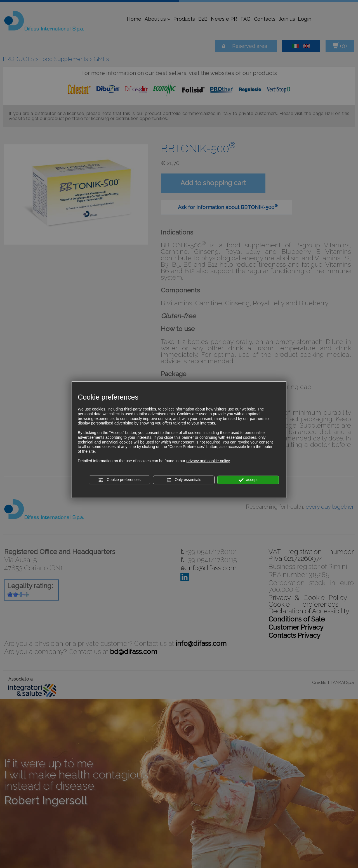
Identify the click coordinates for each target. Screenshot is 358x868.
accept (248, 480)
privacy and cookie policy (208, 461)
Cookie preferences (119, 480)
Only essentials (184, 480)
